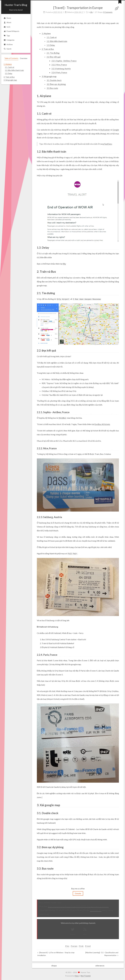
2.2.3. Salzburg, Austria (61, 69)
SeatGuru (108, 144)
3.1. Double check (54, 80)
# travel (88, 946)
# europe (74, 946)
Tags (7, 36)
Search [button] (8, 49)
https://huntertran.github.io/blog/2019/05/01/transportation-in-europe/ (78, 906)
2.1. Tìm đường (53, 53)
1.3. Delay (51, 45)
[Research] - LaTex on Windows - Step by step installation (56, 954)
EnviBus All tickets (102, 424)
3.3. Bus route (52, 88)
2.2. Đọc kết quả (54, 57)
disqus (54, 966)
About (7, 22)
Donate (78, 893)
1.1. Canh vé (52, 37)
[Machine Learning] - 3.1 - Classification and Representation (102, 954)
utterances (100, 966)
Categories (9, 40)
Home (7, 18)
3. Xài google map (49, 76)
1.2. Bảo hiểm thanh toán (57, 41)
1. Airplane (46, 33)
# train (81, 946)
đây (64, 264)
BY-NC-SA (96, 910)
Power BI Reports (11, 31)
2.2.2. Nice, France (59, 65)
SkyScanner (105, 130)
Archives (8, 44)
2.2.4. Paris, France (59, 72)
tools (7, 27)
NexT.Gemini (86, 976)
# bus (67, 946)
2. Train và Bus (48, 49)
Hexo (77, 976)
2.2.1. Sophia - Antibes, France (64, 61)
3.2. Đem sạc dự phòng (56, 84)
